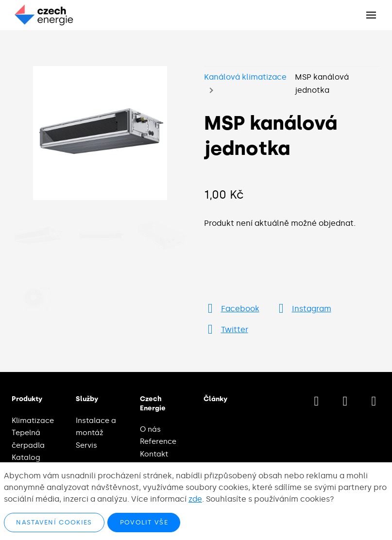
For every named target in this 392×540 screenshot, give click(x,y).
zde (195, 499)
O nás (150, 429)
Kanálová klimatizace (245, 77)
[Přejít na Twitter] (226, 329)
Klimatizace (33, 421)
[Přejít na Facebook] (232, 309)
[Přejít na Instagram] (303, 309)
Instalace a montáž (96, 427)
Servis (86, 445)
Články (215, 399)
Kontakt (154, 454)
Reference (158, 441)
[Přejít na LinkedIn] (374, 401)
